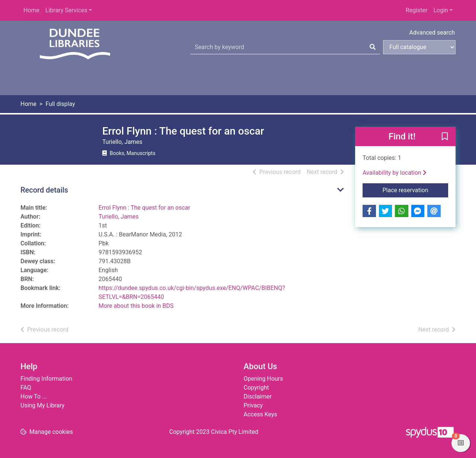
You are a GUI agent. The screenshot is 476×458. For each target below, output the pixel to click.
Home (31, 10)
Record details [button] (44, 190)
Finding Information (46, 379)
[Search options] (419, 47)
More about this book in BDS (136, 306)
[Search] (373, 47)
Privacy (253, 405)
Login (440, 10)
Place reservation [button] (416, 190)
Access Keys (260, 414)
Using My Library (42, 405)
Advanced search (432, 33)
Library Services (66, 10)
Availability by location (395, 173)
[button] (445, 137)
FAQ (26, 388)
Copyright (256, 388)
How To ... (34, 396)
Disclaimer (258, 396)
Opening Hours (263, 379)
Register (417, 10)
